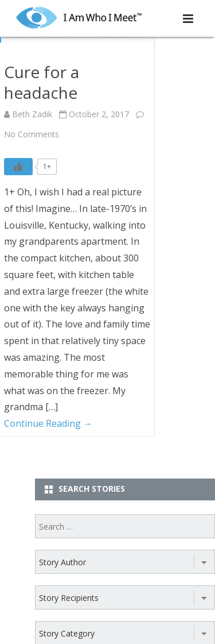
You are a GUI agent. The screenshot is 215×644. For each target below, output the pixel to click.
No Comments (32, 134)
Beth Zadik (32, 114)
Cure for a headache (42, 82)
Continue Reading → (48, 423)
